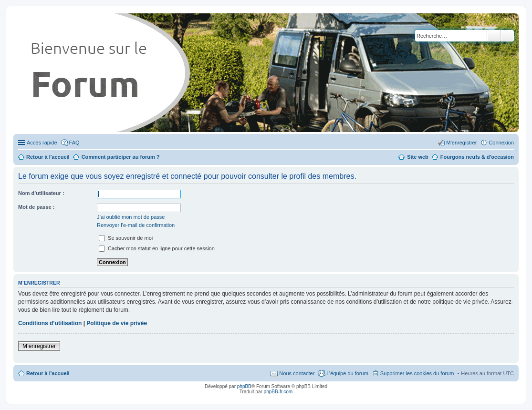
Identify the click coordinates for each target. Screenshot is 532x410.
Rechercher (494, 36)
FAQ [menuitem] (74, 143)
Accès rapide (42, 143)
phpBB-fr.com (278, 392)
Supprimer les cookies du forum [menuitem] (417, 373)
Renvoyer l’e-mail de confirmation (136, 225)
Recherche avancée (507, 36)
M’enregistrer (39, 346)
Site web (418, 157)
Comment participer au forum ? (121, 157)
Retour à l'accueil (48, 373)
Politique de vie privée (117, 323)
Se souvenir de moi (126, 238)
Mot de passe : (36, 207)
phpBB (244, 386)
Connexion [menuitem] (501, 143)
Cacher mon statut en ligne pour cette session (157, 248)
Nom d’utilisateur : (41, 193)
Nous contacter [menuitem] (297, 373)
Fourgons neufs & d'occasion (477, 157)
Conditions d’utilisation (50, 323)
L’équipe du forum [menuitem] (347, 373)
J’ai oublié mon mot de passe (131, 217)
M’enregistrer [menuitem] (461, 143)
